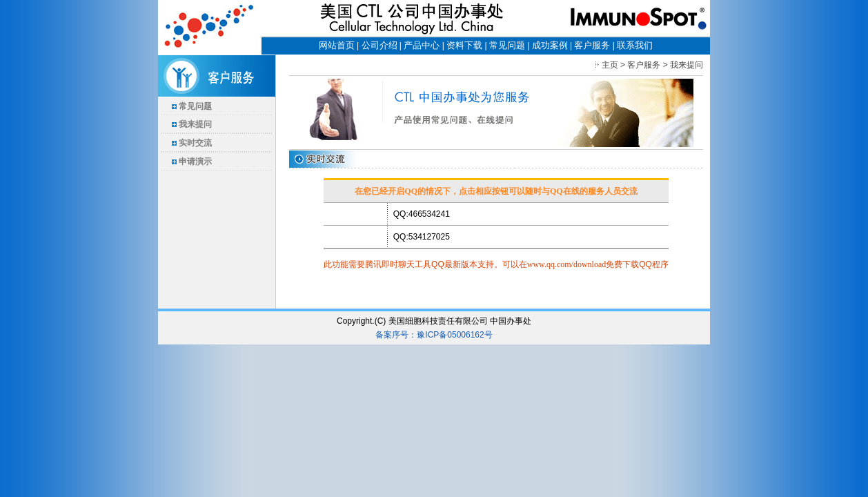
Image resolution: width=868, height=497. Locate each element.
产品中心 (422, 45)
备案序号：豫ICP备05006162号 (434, 335)
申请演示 (195, 162)
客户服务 (592, 45)
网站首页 (337, 45)
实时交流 (195, 143)
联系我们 (635, 45)
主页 (610, 65)
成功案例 (550, 45)
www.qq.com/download (567, 264)
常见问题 (507, 45)
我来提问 (195, 124)
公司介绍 (379, 45)
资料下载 (464, 45)
